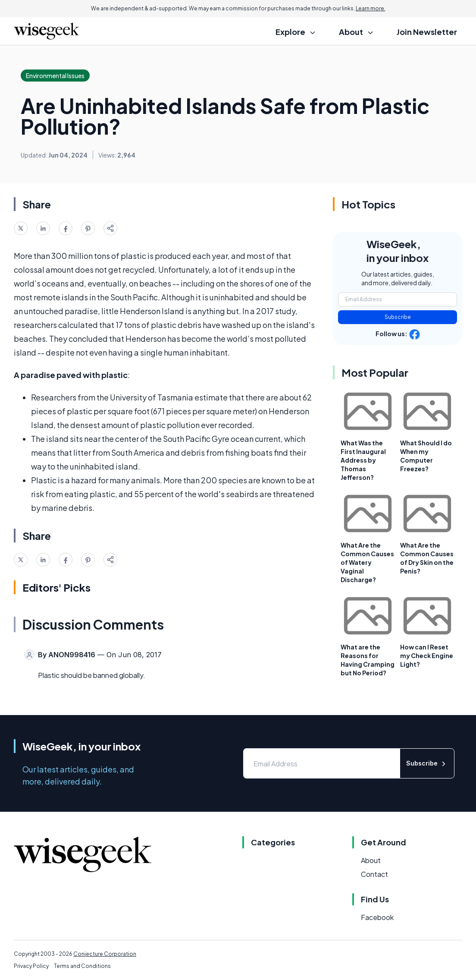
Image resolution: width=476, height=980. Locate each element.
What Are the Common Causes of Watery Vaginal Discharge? (367, 562)
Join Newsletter (427, 32)
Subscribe (398, 317)
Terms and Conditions (82, 966)
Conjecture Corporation (105, 954)
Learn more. (371, 8)
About (371, 860)
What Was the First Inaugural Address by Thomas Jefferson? (363, 460)
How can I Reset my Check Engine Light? (427, 655)
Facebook (377, 917)
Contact (374, 874)
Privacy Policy (31, 966)
